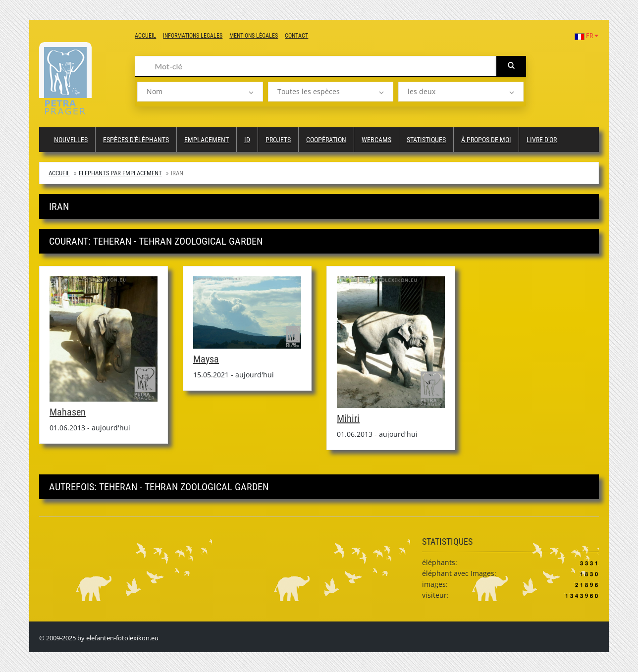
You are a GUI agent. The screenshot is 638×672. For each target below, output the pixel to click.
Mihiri (348, 418)
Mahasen (68, 412)
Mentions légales (254, 36)
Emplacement (207, 140)
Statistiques (426, 140)
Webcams (376, 140)
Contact (296, 36)
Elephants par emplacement (120, 173)
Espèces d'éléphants (136, 140)
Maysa (206, 359)
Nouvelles (71, 140)
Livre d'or (542, 140)
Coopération (326, 140)
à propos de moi (486, 140)
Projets (278, 140)
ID (247, 140)
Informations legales (193, 36)
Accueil (145, 36)
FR (586, 36)
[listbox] (200, 92)
